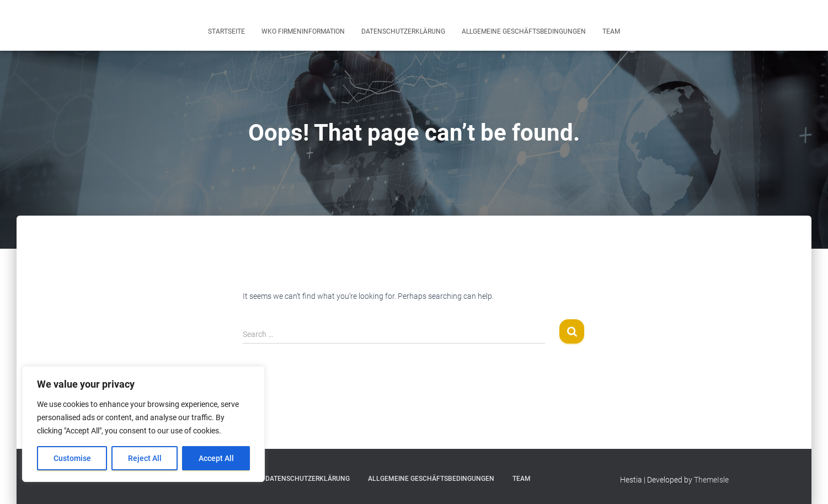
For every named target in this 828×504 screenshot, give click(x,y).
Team (611, 31)
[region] (143, 424)
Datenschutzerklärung (403, 31)
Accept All (216, 458)
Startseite (226, 31)
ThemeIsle (711, 480)
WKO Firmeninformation (303, 31)
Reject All (145, 458)
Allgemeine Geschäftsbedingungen (524, 31)
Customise (72, 458)
